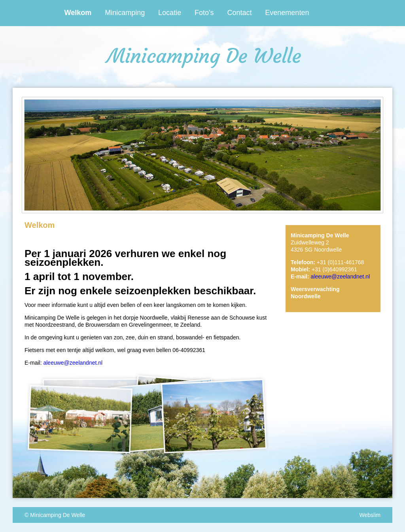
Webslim (370, 515)
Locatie (170, 13)
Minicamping (125, 13)
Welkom (78, 13)
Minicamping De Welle (58, 515)
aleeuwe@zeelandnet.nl (73, 363)
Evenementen (287, 13)
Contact (239, 13)
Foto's (204, 13)
